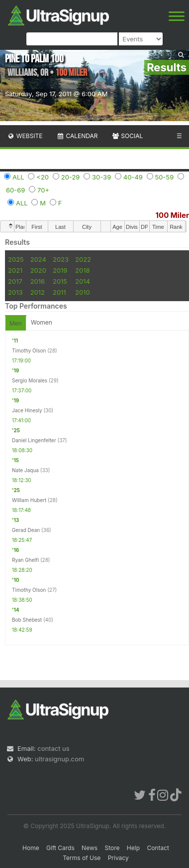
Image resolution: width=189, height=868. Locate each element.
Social (127, 136)
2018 (82, 270)
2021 (15, 270)
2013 (15, 292)
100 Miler (172, 215)
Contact (158, 848)
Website (25, 136)
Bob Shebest (27, 620)
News (90, 848)
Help (133, 848)
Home (31, 848)
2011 (59, 292)
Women (42, 322)
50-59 (165, 177)
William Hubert (29, 500)
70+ (43, 190)
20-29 (71, 177)
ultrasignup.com (59, 759)
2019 (60, 270)
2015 (60, 281)
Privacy (118, 858)
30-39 (101, 177)
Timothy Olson (29, 350)
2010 (83, 292)
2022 (83, 259)
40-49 (133, 177)
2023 (61, 259)
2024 (38, 259)
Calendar (77, 136)
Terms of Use (82, 858)
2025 (16, 259)
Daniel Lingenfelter (34, 440)
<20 (43, 177)
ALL (18, 177)
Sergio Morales (30, 380)
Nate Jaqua (25, 470)
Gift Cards (60, 848)
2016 (38, 281)
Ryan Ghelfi (25, 560)
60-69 (15, 190)
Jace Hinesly (27, 410)
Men (16, 323)
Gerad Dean (26, 530)
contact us (53, 748)
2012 (38, 292)
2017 (15, 281)
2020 (38, 270)
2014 (83, 281)
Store (112, 848)
